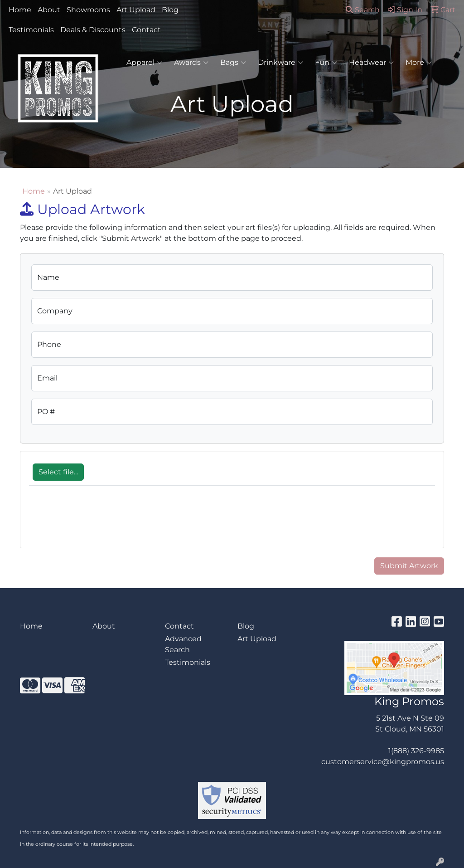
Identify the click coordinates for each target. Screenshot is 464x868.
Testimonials (31, 30)
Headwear (371, 63)
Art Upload (136, 10)
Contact (146, 30)
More (419, 63)
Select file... (58, 472)
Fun (326, 63)
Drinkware (280, 63)
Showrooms (88, 10)
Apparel (144, 63)
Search (363, 10)
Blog (170, 10)
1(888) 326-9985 (416, 751)
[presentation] (98, 522)
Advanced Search (183, 644)
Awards (191, 63)
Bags (233, 63)
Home (20, 10)
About (49, 10)
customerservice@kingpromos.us (383, 762)
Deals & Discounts (93, 30)
